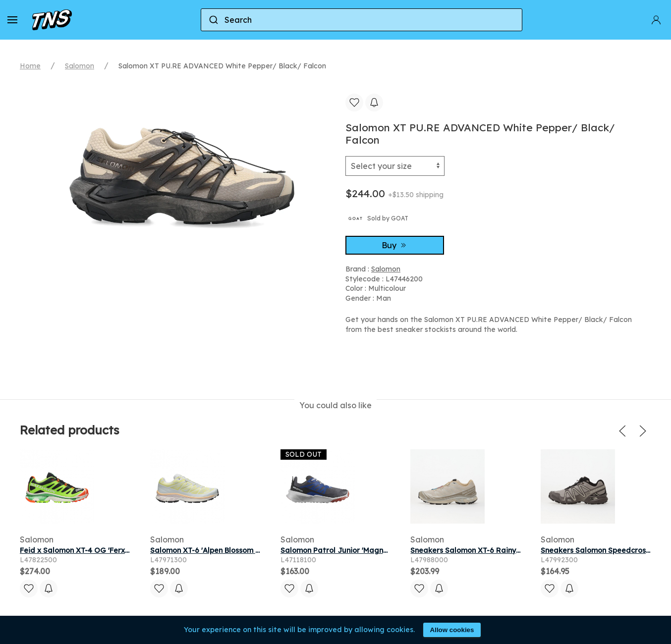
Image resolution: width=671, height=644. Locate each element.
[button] (12, 20)
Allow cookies (452, 630)
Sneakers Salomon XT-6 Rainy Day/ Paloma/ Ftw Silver (508, 550)
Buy (395, 245)
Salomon (80, 66)
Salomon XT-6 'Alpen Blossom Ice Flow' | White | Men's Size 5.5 (258, 550)
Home (30, 66)
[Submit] (213, 20)
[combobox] (362, 20)
